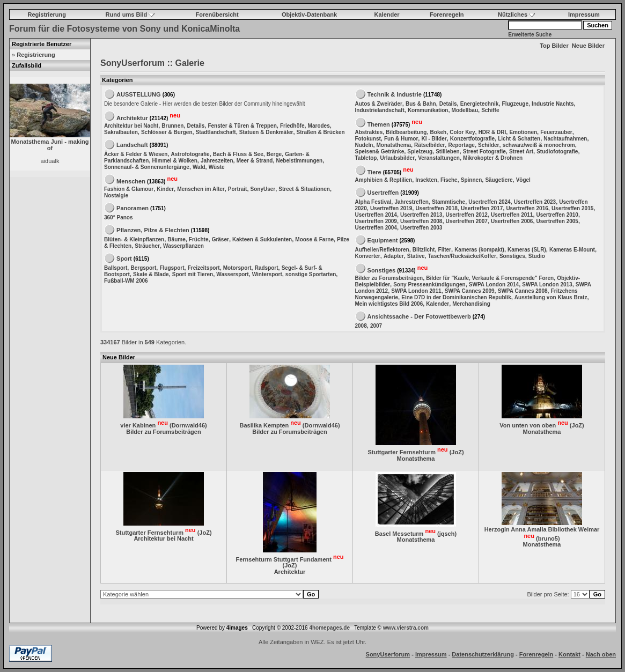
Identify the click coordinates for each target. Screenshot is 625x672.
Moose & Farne (314, 239)
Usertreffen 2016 (527, 208)
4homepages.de (329, 628)
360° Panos (118, 217)
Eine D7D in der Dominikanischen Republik (456, 297)
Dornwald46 (188, 425)
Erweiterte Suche (530, 35)
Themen (379, 124)
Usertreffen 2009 (376, 221)
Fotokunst (368, 139)
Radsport (267, 268)
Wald (199, 167)
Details (196, 126)
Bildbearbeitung (406, 132)
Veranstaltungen (439, 158)
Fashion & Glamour (129, 189)
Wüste (217, 167)
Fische (449, 180)
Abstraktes (369, 132)
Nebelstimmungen (300, 161)
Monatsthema (394, 145)
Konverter (368, 256)
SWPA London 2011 (416, 291)
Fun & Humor (401, 139)
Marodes (319, 126)
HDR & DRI (492, 132)
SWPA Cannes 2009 (470, 291)
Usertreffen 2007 (467, 221)
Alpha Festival (373, 202)
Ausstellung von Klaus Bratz (551, 297)
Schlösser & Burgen (167, 132)
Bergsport (143, 268)
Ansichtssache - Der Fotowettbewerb (419, 316)
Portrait (238, 189)
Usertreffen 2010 (557, 215)
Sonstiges (512, 256)
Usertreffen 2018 (436, 208)
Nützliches (516, 14)
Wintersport (267, 274)
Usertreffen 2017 (482, 208)
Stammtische (448, 202)
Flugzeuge (515, 104)
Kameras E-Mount (572, 250)
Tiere (374, 172)
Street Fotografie (484, 152)
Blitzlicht (424, 250)
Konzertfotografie (472, 139)
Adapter (394, 256)
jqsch (447, 533)
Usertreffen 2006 (512, 221)
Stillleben (447, 152)
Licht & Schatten (519, 139)
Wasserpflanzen (183, 246)
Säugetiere (499, 180)
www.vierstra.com (406, 628)
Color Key (462, 132)
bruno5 (548, 538)
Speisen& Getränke (380, 152)
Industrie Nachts (553, 104)
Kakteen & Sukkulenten (262, 239)
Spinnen (471, 180)
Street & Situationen (304, 189)
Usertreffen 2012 (467, 215)
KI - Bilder (434, 139)
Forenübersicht (217, 14)
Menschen (131, 181)
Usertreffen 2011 (512, 215)
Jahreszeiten (217, 161)
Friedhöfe (292, 126)
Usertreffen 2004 (376, 228)
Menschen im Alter (201, 189)
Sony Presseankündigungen (429, 285)
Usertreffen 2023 (535, 202)
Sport (124, 259)
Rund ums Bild (130, 14)
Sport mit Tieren (193, 274)
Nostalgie (116, 195)
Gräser (220, 239)
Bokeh (439, 132)
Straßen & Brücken (321, 132)
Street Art (521, 152)
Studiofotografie (557, 152)
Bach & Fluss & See (238, 154)
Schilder (488, 145)
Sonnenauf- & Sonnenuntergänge (147, 167)
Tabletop (366, 158)
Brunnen (172, 126)
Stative (416, 256)
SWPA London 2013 (547, 285)
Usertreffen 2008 (421, 221)
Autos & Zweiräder (379, 104)
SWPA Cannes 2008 (523, 291)
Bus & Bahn (421, 104)
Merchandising (471, 304)
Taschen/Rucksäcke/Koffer (462, 256)
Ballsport (116, 268)
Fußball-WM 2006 (126, 281)
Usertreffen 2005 (557, 221)
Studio (537, 256)
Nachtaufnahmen (565, 139)
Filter (445, 250)
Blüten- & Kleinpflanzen (134, 239)
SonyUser (263, 189)
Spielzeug (420, 152)
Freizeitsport (204, 268)
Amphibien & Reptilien (384, 180)
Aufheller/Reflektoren (382, 250)
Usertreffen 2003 (421, 228)
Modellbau (465, 110)
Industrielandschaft (380, 110)
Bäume (176, 239)
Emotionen (523, 132)
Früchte (199, 239)
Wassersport (232, 274)
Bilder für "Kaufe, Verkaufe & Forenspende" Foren (490, 278)
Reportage (461, 145)
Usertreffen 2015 (572, 208)
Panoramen (133, 208)
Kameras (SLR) (527, 250)
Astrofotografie (190, 154)
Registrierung (47, 14)
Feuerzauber (556, 132)
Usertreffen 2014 (376, 215)
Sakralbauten (121, 132)
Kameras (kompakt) (479, 250)
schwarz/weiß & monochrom (539, 145)
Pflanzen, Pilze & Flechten (153, 230)
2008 (361, 326)
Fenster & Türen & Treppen (242, 126)
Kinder (165, 189)
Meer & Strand (255, 161)
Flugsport (172, 268)
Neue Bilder (588, 46)
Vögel (523, 180)
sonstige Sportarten (311, 274)
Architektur (132, 117)
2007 (376, 326)
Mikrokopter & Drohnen (493, 158)
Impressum (584, 14)
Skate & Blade (151, 274)
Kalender (387, 14)
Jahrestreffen (411, 202)
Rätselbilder (429, 145)
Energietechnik (480, 104)
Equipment (383, 240)
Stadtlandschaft (216, 132)
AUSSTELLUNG (139, 94)
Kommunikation (428, 110)
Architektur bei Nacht (131, 126)
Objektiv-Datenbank (309, 14)
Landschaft (132, 145)
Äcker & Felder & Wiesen (136, 154)
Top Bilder (554, 46)
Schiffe (490, 110)
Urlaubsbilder (398, 158)
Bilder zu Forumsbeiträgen (389, 278)
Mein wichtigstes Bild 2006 (389, 304)
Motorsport (237, 268)
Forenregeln (447, 14)
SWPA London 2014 (494, 285)
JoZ (457, 452)
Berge (274, 154)
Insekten (426, 180)
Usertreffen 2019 (391, 208)
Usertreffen (383, 193)
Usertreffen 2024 (489, 202)
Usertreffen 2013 (421, 215)
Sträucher (147, 246)
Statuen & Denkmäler (266, 132)
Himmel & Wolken (175, 161)
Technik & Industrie (395, 94)
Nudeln (364, 145)
